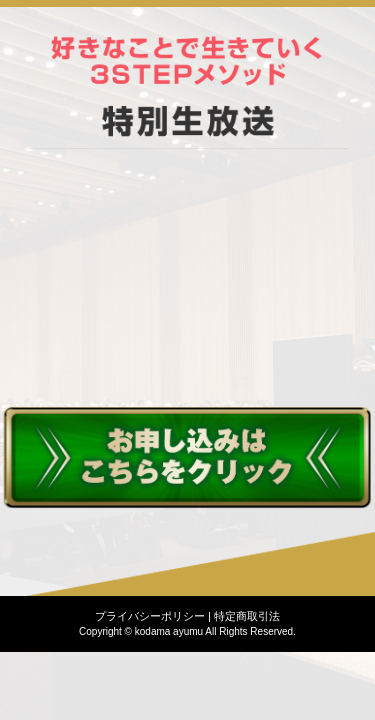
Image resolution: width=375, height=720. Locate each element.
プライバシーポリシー (150, 616)
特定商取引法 (247, 616)
